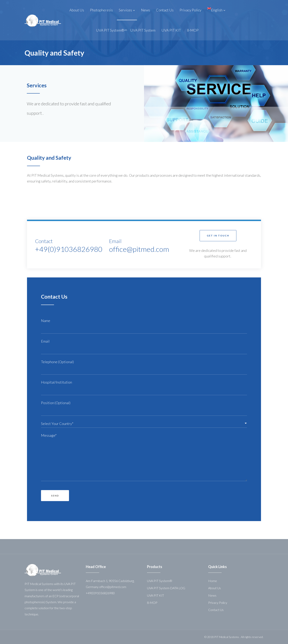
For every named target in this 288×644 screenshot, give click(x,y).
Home (213, 581)
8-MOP (152, 603)
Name (47, 321)
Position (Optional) (56, 403)
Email (46, 341)
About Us (214, 588)
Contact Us (216, 610)
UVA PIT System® (160, 581)
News (212, 595)
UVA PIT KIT (155, 595)
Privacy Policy (218, 603)
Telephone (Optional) (57, 362)
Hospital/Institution (57, 382)
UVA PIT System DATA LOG (166, 588)
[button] (218, 236)
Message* (49, 435)
